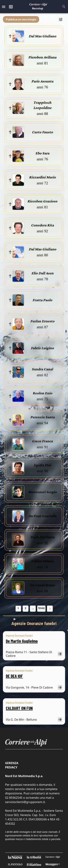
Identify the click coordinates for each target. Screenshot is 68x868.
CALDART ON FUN (19, 708)
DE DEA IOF (14, 676)
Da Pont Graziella (42, 516)
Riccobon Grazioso (42, 201)
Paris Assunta (42, 81)
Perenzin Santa (42, 417)
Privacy (11, 767)
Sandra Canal (42, 369)
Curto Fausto (42, 132)
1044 (41, 608)
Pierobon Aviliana (42, 57)
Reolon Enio (42, 393)
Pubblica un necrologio (21, 19)
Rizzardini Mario (42, 177)
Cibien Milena (42, 561)
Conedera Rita (42, 225)
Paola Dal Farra (42, 537)
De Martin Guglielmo (22, 641)
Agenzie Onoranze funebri (34, 624)
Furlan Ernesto (42, 321)
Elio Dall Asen (42, 273)
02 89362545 (14, 798)
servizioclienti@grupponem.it (25, 802)
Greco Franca (42, 441)
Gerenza (12, 763)
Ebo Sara (42, 153)
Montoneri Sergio (42, 492)
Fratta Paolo (42, 300)
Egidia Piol (42, 465)
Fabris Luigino (42, 348)
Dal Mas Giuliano (42, 36)
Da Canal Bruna (42, 585)
